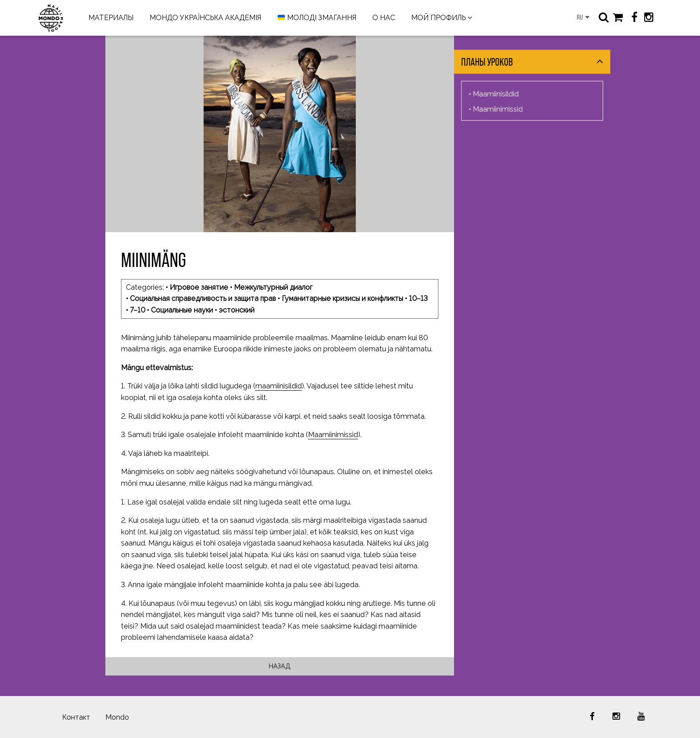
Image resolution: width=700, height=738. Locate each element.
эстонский (237, 310)
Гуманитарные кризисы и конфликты (342, 298)
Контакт (76, 717)
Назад (280, 666)
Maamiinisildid (496, 94)
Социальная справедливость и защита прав (203, 298)
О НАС (384, 18)
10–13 (418, 298)
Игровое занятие (199, 287)
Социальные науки (182, 310)
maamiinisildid (279, 386)
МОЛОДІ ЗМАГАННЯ (317, 18)
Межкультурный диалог (273, 287)
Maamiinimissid (333, 435)
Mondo (117, 717)
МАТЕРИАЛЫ (111, 18)
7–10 (137, 310)
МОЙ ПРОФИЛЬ (438, 18)
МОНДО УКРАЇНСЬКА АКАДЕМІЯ (205, 18)
